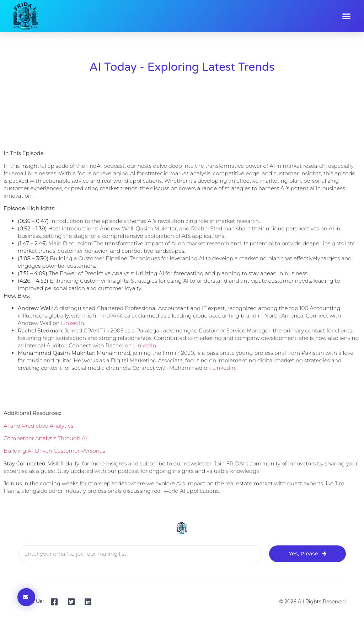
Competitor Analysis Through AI (45, 438)
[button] (347, 16)
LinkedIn (72, 323)
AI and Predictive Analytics (38, 426)
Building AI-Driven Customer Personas (54, 451)
